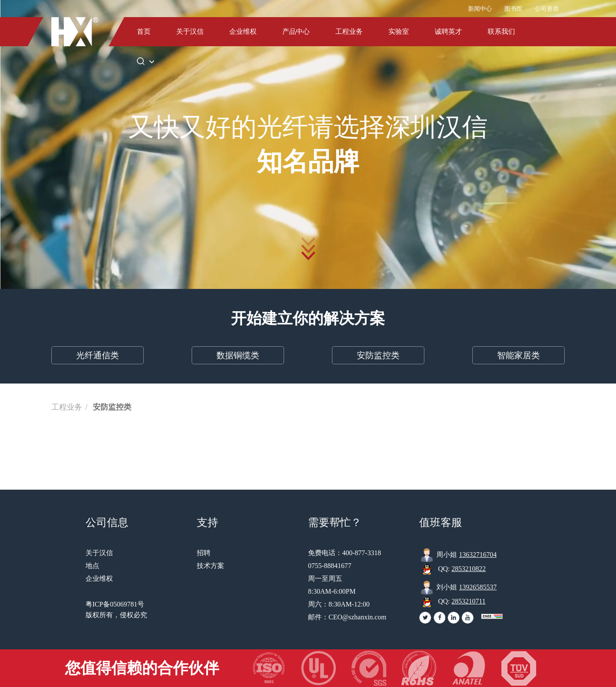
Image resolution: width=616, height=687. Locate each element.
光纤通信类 (98, 355)
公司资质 (547, 9)
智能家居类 (518, 355)
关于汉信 (190, 31)
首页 (144, 31)
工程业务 (349, 31)
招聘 (204, 553)
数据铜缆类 (238, 355)
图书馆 (513, 9)
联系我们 (501, 31)
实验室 (399, 31)
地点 (92, 566)
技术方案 (210, 566)
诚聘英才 (448, 31)
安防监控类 (378, 355)
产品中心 (296, 31)
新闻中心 (480, 9)
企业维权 (243, 31)
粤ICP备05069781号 (115, 604)
